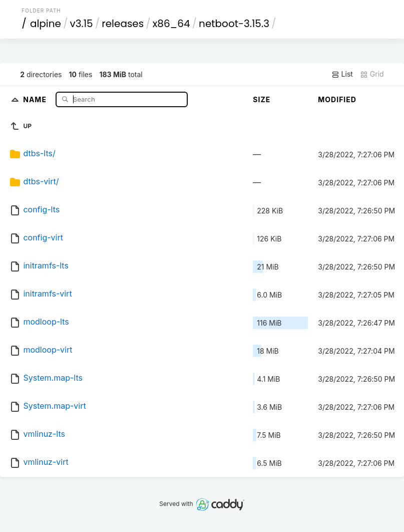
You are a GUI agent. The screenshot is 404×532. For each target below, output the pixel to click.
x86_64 (171, 24)
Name (36, 99)
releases (123, 24)
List (342, 74)
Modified (337, 99)
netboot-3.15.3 (234, 24)
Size (262, 99)
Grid (372, 74)
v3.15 (82, 24)
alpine (46, 24)
